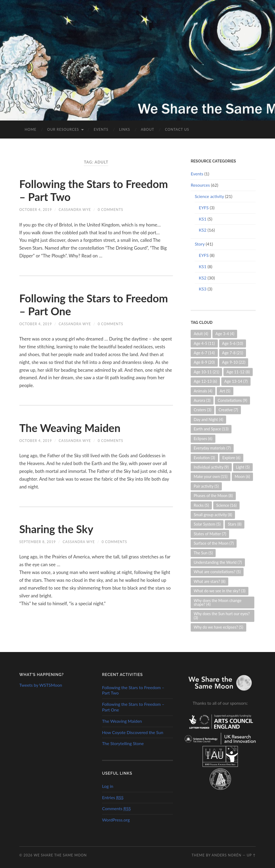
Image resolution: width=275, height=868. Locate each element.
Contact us (177, 129)
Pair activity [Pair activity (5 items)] (206, 486)
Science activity (209, 196)
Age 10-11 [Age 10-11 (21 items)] (206, 372)
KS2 (203, 230)
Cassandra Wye (75, 210)
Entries (113, 797)
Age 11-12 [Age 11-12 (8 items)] (238, 372)
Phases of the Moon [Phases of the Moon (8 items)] (213, 496)
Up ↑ (251, 855)
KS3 (203, 289)
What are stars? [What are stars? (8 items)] (209, 581)
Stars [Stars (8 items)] (235, 524)
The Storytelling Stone (123, 743)
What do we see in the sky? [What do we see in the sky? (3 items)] (220, 591)
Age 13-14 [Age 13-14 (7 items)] (236, 381)
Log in (108, 786)
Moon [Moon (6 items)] (242, 476)
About (147, 129)
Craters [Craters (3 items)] (202, 410)
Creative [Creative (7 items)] (228, 410)
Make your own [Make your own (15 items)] (211, 476)
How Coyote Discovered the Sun (133, 732)
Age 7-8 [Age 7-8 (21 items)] (233, 353)
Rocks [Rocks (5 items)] (201, 505)
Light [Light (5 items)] (243, 467)
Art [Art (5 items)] (225, 391)
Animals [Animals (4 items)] (203, 391)
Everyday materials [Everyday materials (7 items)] (212, 448)
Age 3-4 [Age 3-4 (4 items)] (225, 334)
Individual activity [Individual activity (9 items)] (211, 467)
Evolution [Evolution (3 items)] (204, 458)
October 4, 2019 (36, 210)
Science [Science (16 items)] (226, 505)
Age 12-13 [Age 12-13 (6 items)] (205, 381)
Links (124, 129)
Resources (200, 185)
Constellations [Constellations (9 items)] (232, 400)
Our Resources (63, 129)
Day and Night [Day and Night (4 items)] (208, 419)
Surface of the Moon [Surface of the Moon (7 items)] (214, 543)
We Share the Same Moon (60, 855)
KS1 (203, 219)
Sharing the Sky (56, 529)
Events (101, 129)
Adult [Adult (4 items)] (201, 334)
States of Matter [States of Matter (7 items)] (210, 534)
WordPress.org (116, 820)
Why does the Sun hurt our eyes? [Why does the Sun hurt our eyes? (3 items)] (222, 616)
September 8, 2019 (38, 542)
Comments (116, 808)
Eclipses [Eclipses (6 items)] (203, 439)
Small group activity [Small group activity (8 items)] (213, 515)
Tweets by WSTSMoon (41, 685)
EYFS (204, 208)
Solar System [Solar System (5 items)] (207, 524)
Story (200, 244)
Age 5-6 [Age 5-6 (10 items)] (233, 343)
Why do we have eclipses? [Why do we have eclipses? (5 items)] (218, 627)
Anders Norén (227, 855)
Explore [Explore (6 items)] (231, 458)
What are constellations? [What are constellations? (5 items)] (217, 572)
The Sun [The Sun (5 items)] (203, 553)
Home (31, 129)
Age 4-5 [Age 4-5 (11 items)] (204, 343)
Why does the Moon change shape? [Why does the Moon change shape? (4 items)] (218, 602)
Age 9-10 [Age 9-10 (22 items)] (234, 362)
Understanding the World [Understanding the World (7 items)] (218, 562)
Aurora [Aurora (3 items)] (202, 400)
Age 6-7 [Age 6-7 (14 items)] (204, 353)
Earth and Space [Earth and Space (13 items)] (211, 429)
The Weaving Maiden (70, 428)
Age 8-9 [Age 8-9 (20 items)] (204, 362)
